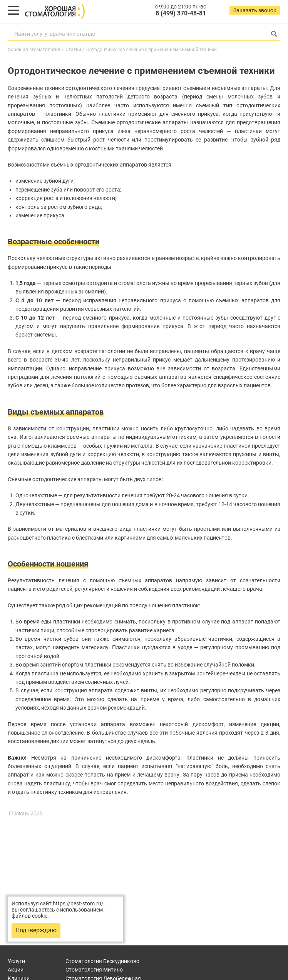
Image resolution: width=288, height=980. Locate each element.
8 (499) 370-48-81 (181, 13)
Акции (16, 970)
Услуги (16, 961)
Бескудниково (102, 961)
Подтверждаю (36, 930)
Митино (94, 970)
